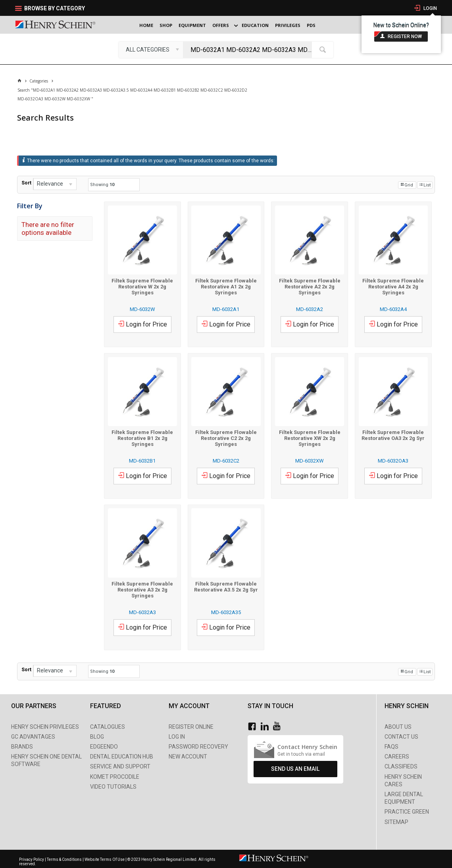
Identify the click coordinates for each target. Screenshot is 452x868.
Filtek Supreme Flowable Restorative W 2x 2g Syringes (142, 287)
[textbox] (249, 50)
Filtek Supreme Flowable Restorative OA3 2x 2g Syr (393, 435)
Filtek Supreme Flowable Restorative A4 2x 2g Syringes (393, 287)
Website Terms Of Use (105, 859)
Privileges (288, 25)
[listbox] (151, 50)
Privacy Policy (32, 859)
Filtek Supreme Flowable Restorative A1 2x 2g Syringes (226, 287)
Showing (102, 185)
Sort (26, 183)
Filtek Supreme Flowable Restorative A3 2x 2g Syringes (142, 590)
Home (146, 25)
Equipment (192, 25)
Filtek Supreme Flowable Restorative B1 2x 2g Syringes (142, 438)
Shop (166, 25)
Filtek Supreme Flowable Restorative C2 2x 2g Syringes (226, 438)
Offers (221, 25)
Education (255, 25)
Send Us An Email (295, 769)
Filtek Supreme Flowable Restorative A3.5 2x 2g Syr (226, 587)
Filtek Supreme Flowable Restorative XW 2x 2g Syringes (310, 438)
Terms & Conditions (64, 859)
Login (430, 8)
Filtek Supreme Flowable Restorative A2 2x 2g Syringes (310, 287)
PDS (311, 25)
